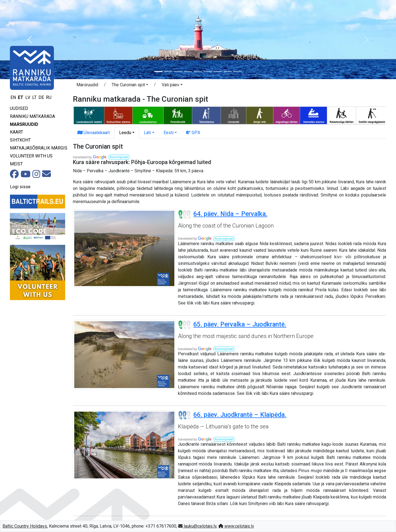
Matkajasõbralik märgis (39, 148)
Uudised (19, 108)
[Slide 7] (218, 72)
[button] (30, 40)
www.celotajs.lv (236, 526)
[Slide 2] (168, 72)
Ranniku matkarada (32, 116)
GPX (193, 133)
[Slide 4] (188, 72)
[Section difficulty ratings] (185, 214)
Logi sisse (20, 187)
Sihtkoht (20, 140)
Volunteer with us (31, 156)
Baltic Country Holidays (25, 526)
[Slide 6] (208, 72)
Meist (16, 164)
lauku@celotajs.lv (197, 526)
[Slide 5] (198, 72)
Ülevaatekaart (94, 133)
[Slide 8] (228, 72)
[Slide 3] (178, 72)
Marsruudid (24, 124)
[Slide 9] (238, 72)
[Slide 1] (158, 72)
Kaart (16, 132)
